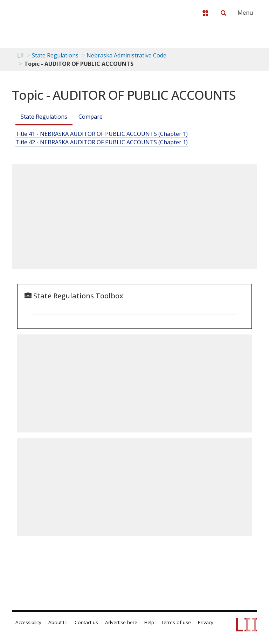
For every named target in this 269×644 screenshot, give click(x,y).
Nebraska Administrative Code (126, 55)
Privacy (206, 622)
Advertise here (121, 622)
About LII (58, 622)
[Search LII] (223, 13)
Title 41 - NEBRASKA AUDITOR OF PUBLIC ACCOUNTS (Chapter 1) (102, 134)
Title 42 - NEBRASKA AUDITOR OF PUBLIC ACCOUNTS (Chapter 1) (102, 142)
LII (20, 55)
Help (149, 622)
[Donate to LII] (205, 13)
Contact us (86, 622)
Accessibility (28, 622)
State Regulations (55, 55)
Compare (91, 117)
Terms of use (176, 622)
